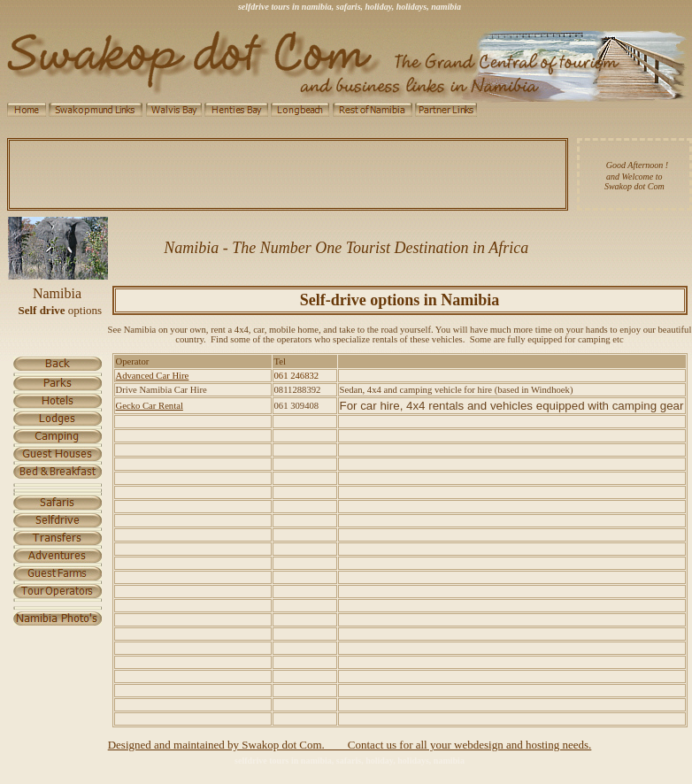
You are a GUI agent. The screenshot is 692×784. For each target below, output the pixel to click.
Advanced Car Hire (153, 376)
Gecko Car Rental (150, 406)
